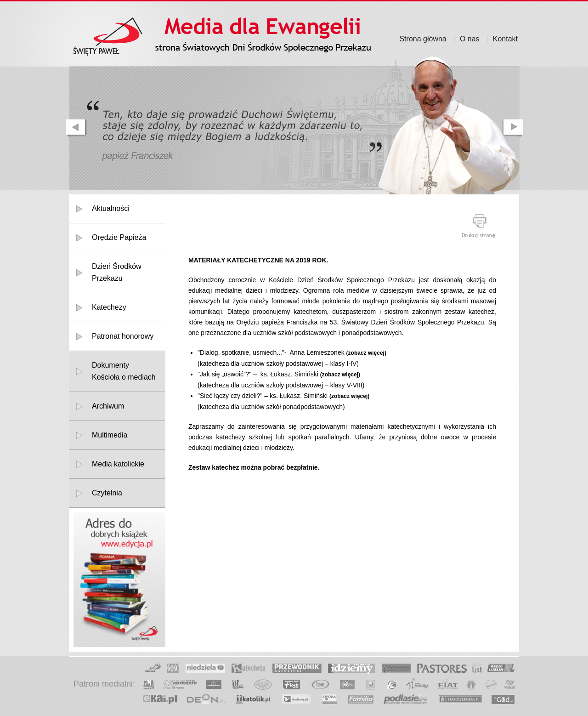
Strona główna (423, 39)
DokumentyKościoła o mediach (124, 371)
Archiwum (108, 406)
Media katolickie (118, 464)
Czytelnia (107, 493)
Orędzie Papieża (119, 237)
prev (75, 128)
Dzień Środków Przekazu (117, 272)
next (514, 128)
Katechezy (109, 307)
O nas (470, 39)
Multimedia (110, 435)
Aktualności (111, 208)
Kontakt (505, 39)
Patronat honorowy (123, 336)
